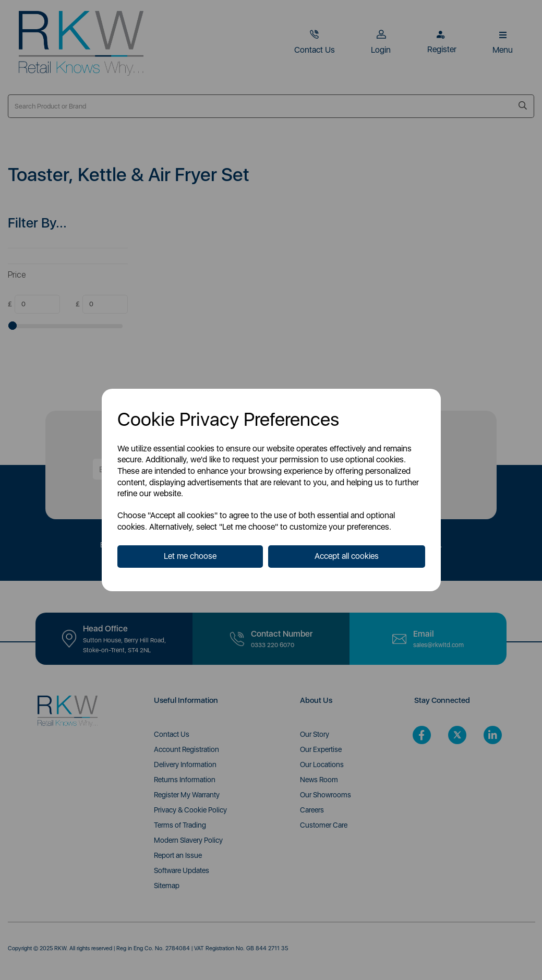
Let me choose (190, 556)
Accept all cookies (347, 556)
